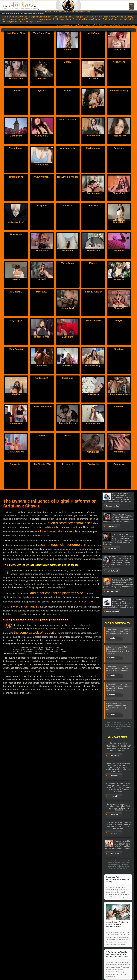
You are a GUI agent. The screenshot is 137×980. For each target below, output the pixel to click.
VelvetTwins (68, 263)
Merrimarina (93, 251)
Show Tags (131, 25)
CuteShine (68, 378)
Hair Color (95, 25)
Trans (131, 9)
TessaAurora (119, 136)
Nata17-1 (68, 205)
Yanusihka (119, 435)
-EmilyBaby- (119, 222)
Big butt (34, 17)
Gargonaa (42, 205)
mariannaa (16, 292)
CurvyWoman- (42, 177)
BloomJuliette (42, 320)
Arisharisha (119, 62)
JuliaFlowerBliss (16, 33)
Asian (14, 17)
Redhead (107, 19)
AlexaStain (93, 205)
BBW (20, 17)
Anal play (6, 17)
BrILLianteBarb (16, 435)
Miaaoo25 (119, 292)
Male (131, 4)
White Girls (40, 21)
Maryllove (119, 349)
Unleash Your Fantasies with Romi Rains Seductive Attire (118, 916)
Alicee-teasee (16, 148)
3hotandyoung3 (93, 349)
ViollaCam (93, 33)
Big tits (42, 17)
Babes (27, 17)
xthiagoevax (16, 407)
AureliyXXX (93, 378)
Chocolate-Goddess (119, 378)
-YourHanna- (42, 251)
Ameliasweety (68, 148)
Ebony (94, 17)
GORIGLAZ (68, 349)
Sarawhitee (16, 464)
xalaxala (16, 263)
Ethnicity (74, 25)
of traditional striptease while (59, 531)
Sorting (123, 25)
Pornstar (88, 19)
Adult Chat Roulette (55, 12)
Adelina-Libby (16, 78)
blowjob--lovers (67, 407)
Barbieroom (93, 193)
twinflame (42, 349)
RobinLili (119, 263)
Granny (113, 17)
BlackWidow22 (93, 320)
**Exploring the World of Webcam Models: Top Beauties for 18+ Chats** (117, 954)
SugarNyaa (16, 320)
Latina (34, 19)
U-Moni (67, 62)
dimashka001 (16, 177)
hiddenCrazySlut (93, 292)
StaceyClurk (119, 193)
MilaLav (93, 263)
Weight (117, 25)
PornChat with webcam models (79, 12)
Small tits (130, 19)
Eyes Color (86, 25)
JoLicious (68, 49)
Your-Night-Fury (42, 33)
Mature (49, 19)
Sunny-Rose (42, 164)
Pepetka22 (42, 292)
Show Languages (63, 25)
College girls (78, 17)
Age (79, 25)
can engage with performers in (64, 545)
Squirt (15, 21)
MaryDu (119, 320)
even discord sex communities (70, 523)
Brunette (67, 17)
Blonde (49, 17)
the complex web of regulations (37, 633)
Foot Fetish (103, 17)
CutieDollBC (42, 136)
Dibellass (42, 435)
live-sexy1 (68, 464)
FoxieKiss (119, 148)
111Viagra (68, 320)
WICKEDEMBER (67, 119)
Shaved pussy (119, 19)
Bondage (58, 17)
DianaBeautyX (16, 349)
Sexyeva (42, 78)
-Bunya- (68, 91)
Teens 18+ (23, 21)
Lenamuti (119, 407)
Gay (131, 7)
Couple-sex (93, 435)
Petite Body (78, 19)
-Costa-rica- (119, 464)
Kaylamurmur (93, 148)
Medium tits (59, 19)
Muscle (68, 19)
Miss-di (42, 263)
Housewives (14, 19)
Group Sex (122, 17)
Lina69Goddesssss (42, 407)
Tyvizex (42, 91)
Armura (68, 435)
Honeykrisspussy (119, 91)
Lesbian (41, 19)
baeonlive (68, 251)
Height (111, 25)
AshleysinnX (42, 378)
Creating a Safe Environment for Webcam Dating (118, 879)
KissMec (16, 378)
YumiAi (16, 91)
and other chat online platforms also (57, 593)
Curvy (87, 17)
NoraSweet (16, 234)
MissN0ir (93, 78)
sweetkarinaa (93, 407)
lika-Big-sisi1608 (42, 464)
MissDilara (119, 49)
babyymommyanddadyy (70, 177)
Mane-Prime (16, 136)
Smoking (7, 21)
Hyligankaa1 (68, 292)
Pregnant (97, 19)
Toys (31, 21)
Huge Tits (25, 19)
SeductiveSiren (16, 222)
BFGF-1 (93, 107)
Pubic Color (104, 25)
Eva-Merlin (93, 464)
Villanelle (119, 251)
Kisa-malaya (93, 136)
